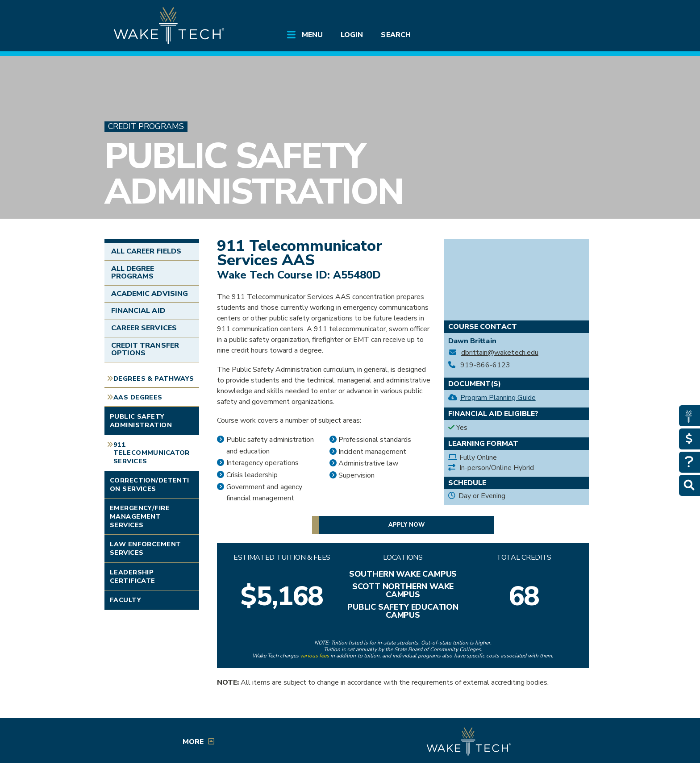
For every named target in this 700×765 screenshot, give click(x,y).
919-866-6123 (485, 365)
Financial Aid (138, 311)
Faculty (125, 600)
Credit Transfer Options (145, 349)
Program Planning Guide (498, 398)
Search (396, 35)
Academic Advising (150, 294)
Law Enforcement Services (145, 548)
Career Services (144, 328)
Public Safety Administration (254, 174)
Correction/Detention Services (150, 484)
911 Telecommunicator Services (152, 453)
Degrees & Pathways (154, 378)
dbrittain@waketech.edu (500, 353)
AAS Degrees (138, 397)
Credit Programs (146, 127)
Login (352, 35)
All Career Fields (146, 251)
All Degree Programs (133, 273)
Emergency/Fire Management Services (140, 516)
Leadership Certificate (133, 576)
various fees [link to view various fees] (315, 656)
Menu (312, 35)
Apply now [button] (406, 525)
